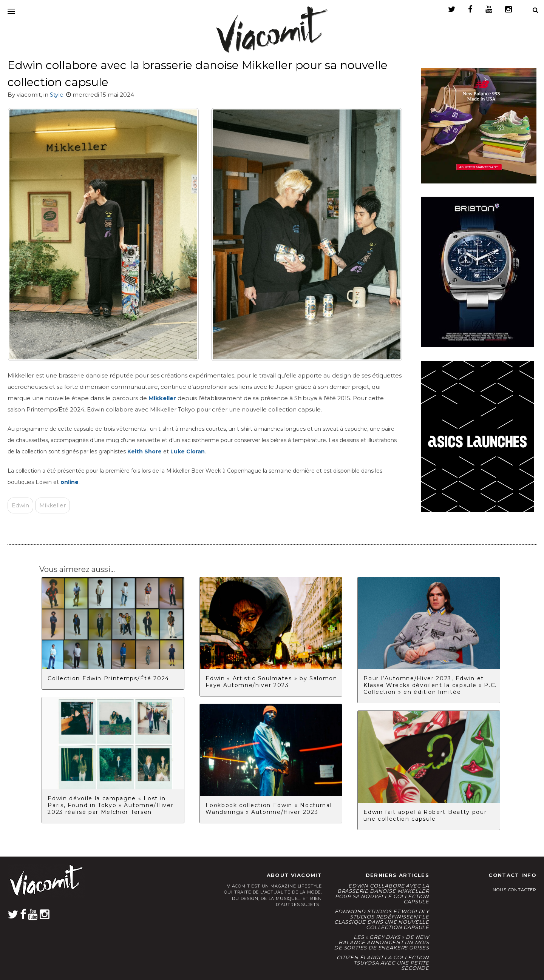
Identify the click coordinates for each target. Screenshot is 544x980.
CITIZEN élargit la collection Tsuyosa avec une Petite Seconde (383, 963)
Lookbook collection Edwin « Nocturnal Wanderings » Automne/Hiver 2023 (269, 809)
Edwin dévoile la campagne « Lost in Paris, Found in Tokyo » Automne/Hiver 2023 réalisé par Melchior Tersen (110, 805)
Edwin (20, 505)
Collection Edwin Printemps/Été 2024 (108, 678)
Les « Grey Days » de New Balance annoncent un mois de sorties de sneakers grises (382, 942)
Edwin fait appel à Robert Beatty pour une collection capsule (425, 815)
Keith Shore (144, 451)
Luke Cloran (188, 451)
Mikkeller (53, 505)
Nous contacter (515, 890)
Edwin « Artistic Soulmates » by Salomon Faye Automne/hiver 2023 (271, 682)
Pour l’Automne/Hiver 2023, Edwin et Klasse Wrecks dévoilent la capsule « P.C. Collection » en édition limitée (430, 685)
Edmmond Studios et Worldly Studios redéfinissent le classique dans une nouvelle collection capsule (382, 919)
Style (57, 95)
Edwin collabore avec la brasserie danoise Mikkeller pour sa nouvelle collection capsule (382, 894)
